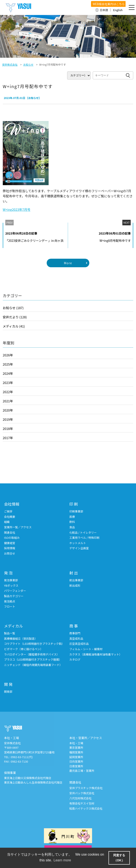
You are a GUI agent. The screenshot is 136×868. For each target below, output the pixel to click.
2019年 (8, 419)
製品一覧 (10, 633)
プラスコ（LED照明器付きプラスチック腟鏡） (33, 660)
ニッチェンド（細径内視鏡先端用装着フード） (33, 665)
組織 (7, 522)
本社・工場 (76, 743)
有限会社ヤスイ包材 (82, 804)
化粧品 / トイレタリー (83, 533)
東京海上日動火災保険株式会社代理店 (28, 778)
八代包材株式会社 (80, 798)
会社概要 (10, 517)
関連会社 (10, 533)
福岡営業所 (76, 752)
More (68, 263)
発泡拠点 (10, 602)
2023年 (8, 383)
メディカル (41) (14, 326)
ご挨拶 (8, 511)
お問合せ (10, 554)
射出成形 (75, 586)
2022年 (8, 392)
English (118, 10)
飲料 (72, 522)
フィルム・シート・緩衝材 (86, 649)
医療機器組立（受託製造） (21, 639)
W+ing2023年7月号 (17, 209)
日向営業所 (76, 762)
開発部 (8, 692)
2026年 (8, 355)
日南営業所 (76, 766)
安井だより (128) (15, 317)
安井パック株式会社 (82, 793)
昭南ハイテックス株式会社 (86, 809)
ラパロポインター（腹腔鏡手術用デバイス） (32, 655)
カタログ (75, 660)
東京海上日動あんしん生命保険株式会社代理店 (33, 783)
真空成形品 (76, 639)
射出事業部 (76, 580)
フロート (10, 607)
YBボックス (11, 586)
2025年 (8, 364)
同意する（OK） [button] (119, 858)
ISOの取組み (12, 538)
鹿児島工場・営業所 (82, 771)
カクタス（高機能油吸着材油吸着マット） (95, 655)
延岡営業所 (76, 757)
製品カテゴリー (14, 596)
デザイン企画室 (79, 548)
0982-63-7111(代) (22, 757)
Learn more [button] (62, 860)
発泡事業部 (11, 580)
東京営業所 (76, 748)
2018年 (8, 429)
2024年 (8, 373)
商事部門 (75, 633)
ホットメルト (78, 543)
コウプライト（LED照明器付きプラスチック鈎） (34, 644)
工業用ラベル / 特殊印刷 (84, 538)
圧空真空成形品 (79, 644)
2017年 (8, 438)
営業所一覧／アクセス (18, 527)
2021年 (8, 401)
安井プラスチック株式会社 (86, 788)
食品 (72, 527)
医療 (72, 517)
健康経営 (10, 543)
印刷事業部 (76, 511)
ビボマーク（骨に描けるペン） (23, 649)
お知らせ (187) (13, 308)
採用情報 (10, 548)
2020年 (8, 410)
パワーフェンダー (15, 591)
